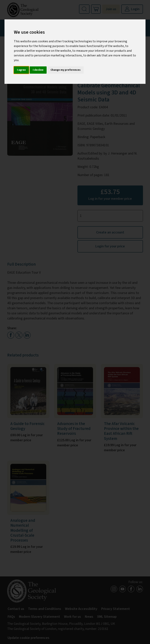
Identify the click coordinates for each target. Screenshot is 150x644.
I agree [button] (21, 70)
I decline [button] (38, 70)
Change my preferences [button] (66, 70)
